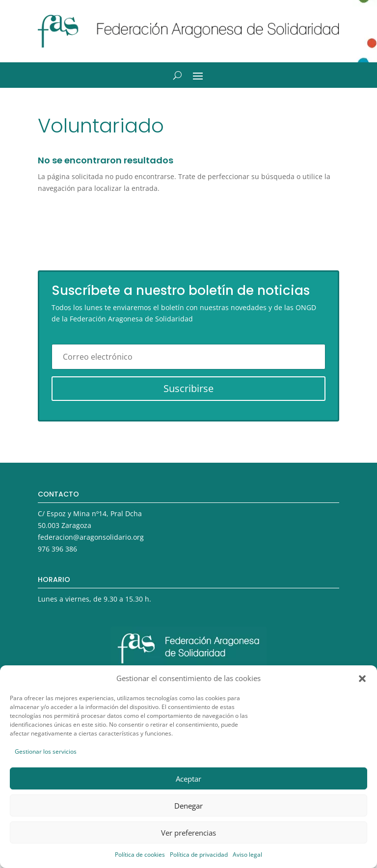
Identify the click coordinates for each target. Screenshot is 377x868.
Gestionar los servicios (46, 751)
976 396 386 (57, 549)
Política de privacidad (199, 855)
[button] (362, 679)
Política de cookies (140, 855)
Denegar (188, 806)
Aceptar (188, 779)
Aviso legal (247, 855)
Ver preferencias (188, 833)
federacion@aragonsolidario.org (91, 537)
